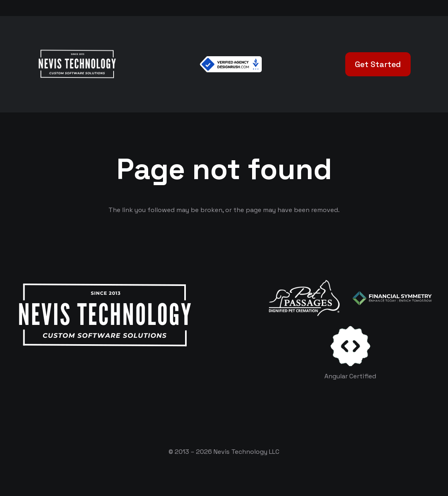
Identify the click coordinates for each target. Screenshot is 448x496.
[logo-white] (304, 298)
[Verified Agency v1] (231, 64)
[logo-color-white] (392, 298)
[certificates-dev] (350, 346)
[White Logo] (77, 64)
